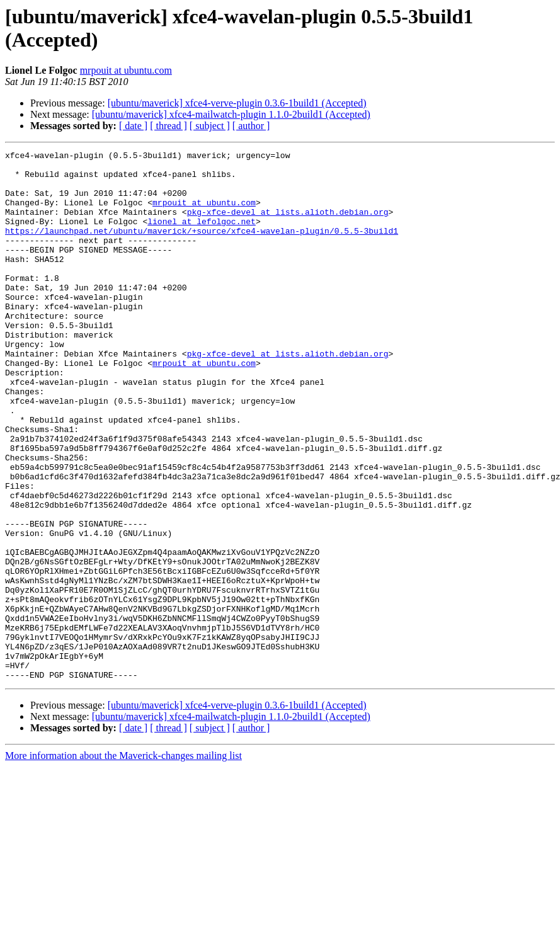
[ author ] (251, 126)
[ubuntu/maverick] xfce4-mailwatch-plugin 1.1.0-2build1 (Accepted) (231, 114)
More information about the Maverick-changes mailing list (123, 861)
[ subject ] (210, 126)
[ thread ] (169, 126)
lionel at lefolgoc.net (202, 236)
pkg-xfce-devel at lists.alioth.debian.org (288, 225)
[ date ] (133, 126)
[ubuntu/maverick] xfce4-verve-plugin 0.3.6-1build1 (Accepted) (237, 103)
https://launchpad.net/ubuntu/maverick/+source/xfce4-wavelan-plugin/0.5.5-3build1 (202, 248)
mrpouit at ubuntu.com (126, 70)
